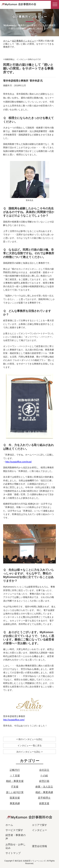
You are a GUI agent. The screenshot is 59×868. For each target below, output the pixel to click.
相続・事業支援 (15, 781)
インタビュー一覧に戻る (30, 745)
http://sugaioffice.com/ (14, 720)
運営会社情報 (39, 846)
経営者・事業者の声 (16, 837)
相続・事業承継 (44, 792)
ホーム (6, 41)
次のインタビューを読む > (29, 752)
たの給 (44, 776)
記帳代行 (15, 770)
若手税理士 (44, 798)
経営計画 (44, 781)
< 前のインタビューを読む (29, 739)
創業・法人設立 (44, 787)
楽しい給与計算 (15, 792)
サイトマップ (13, 853)
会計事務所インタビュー (24, 41)
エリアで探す (39, 825)
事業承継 (15, 803)
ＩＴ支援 (15, 776)
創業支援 (44, 803)
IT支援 (15, 787)
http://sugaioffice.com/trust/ (18, 462)
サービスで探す (14, 830)
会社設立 (44, 770)
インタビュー (39, 830)
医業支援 (15, 798)
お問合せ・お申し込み (16, 846)
